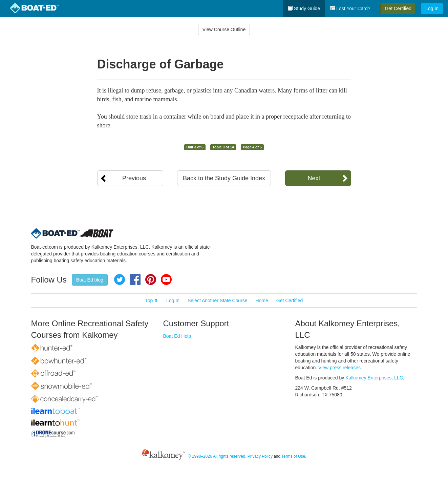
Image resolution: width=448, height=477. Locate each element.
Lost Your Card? (350, 8)
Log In (432, 8)
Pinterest (151, 279)
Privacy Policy (260, 456)
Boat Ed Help (177, 336)
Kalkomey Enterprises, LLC (374, 378)
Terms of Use (293, 456)
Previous (134, 178)
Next (314, 178)
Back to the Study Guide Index (224, 178)
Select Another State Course (218, 300)
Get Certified (398, 8)
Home (262, 300)
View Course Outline (224, 29)
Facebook (135, 279)
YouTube (166, 279)
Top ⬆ (152, 300)
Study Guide (304, 8)
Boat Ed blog (90, 280)
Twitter (120, 279)
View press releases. (340, 368)
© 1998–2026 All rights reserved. (217, 456)
